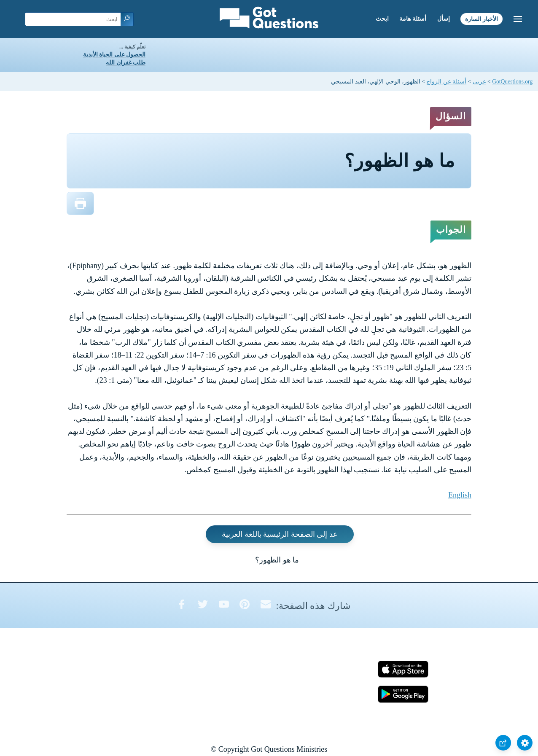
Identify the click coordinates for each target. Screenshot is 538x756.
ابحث (382, 19)
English (460, 495)
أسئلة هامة (413, 19)
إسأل (444, 19)
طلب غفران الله (126, 63)
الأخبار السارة (482, 19)
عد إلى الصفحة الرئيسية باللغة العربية (280, 534)
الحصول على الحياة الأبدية (114, 55)
